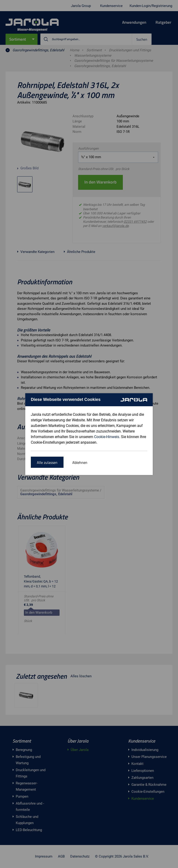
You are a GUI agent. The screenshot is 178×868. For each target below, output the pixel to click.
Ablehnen (80, 462)
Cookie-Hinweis (107, 437)
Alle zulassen (47, 462)
